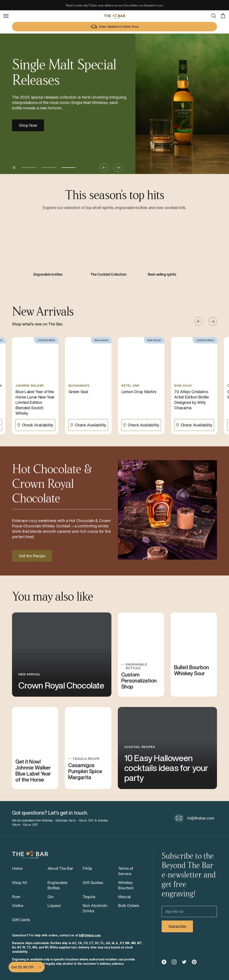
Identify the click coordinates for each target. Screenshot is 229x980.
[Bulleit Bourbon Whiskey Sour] (194, 654)
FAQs (87, 868)
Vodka (17, 905)
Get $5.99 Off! (23, 967)
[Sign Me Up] (189, 911)
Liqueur (54, 905)
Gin (51, 897)
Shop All (20, 882)
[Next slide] (118, 168)
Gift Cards (21, 920)
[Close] (41, 967)
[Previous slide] (104, 168)
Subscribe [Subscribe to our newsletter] (177, 926)
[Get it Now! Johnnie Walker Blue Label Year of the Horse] (35, 748)
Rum (16, 897)
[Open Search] (214, 16)
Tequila (89, 897)
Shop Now (28, 125)
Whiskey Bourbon (126, 885)
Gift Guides (93, 882)
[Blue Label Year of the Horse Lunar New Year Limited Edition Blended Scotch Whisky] (35, 386)
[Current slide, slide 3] (69, 168)
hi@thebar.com (90, 935)
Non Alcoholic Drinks (95, 908)
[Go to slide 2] (49, 168)
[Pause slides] (14, 168)
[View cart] (223, 16)
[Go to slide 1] (29, 168)
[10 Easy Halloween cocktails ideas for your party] (168, 748)
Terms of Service (126, 871)
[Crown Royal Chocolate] (62, 654)
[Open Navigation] (6, 16)
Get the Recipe (32, 556)
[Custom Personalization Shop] (141, 654)
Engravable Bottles (57, 885)
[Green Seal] (88, 386)
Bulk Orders (129, 905)
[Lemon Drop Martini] (141, 386)
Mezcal (124, 897)
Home (17, 868)
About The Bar (60, 868)
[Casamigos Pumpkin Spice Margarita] (88, 748)
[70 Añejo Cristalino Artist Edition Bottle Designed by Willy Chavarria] (194, 386)
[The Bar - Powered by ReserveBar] (115, 16)
